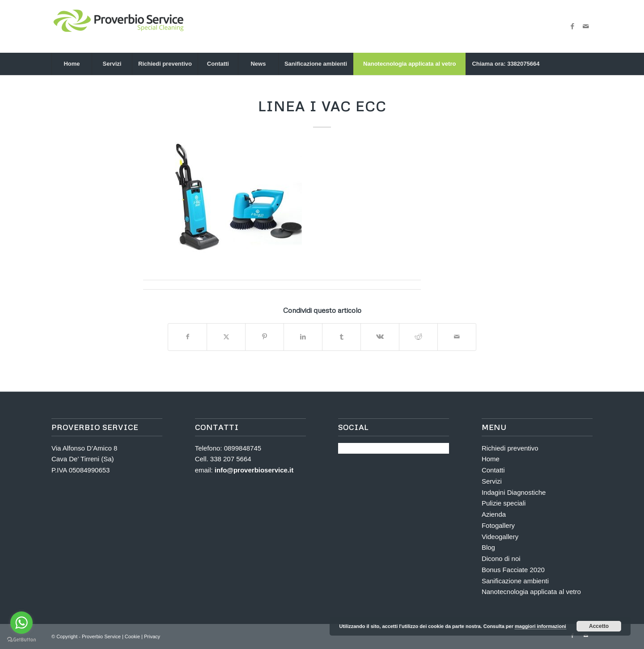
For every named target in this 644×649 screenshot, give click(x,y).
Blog (488, 547)
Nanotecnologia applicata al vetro (531, 592)
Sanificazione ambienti (515, 581)
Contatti (493, 470)
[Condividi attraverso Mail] (457, 337)
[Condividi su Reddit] (418, 337)
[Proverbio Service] (119, 26)
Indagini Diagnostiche (514, 492)
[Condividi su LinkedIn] (303, 337)
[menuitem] (72, 64)
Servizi (492, 481)
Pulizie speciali (504, 503)
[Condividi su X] (226, 337)
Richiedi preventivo (510, 448)
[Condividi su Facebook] (187, 337)
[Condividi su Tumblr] (341, 337)
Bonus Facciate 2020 (513, 570)
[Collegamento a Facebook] (572, 26)
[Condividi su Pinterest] (265, 337)
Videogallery (500, 537)
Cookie (133, 636)
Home (491, 459)
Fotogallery (498, 525)
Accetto (599, 626)
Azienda (494, 514)
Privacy (152, 636)
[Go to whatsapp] (21, 623)
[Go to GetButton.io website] (21, 640)
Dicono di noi (501, 558)
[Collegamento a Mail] (586, 26)
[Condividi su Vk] (380, 337)
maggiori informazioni (540, 626)
